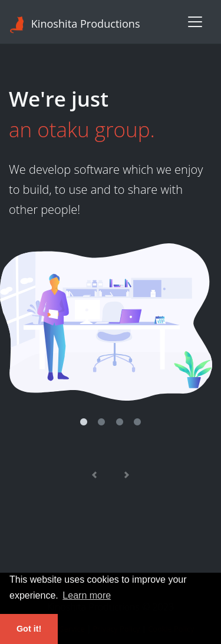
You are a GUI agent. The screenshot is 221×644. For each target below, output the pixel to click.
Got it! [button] (29, 629)
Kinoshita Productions (75, 25)
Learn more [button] (87, 595)
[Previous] (94, 476)
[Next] (127, 476)
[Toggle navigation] (195, 22)
